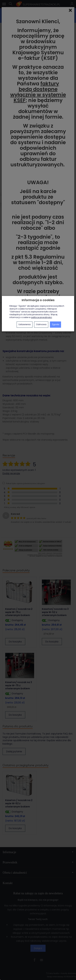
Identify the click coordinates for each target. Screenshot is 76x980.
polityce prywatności (42, 317)
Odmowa (41, 324)
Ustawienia (25, 324)
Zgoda (55, 324)
